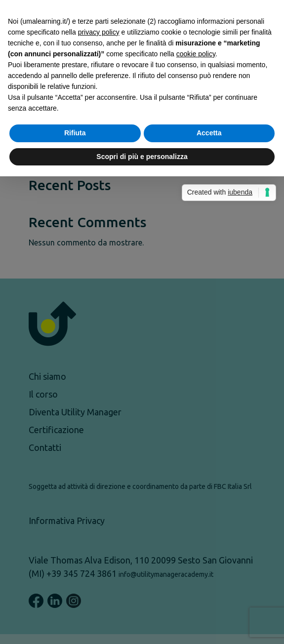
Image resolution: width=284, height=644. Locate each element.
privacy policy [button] (99, 266)
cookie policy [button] (196, 287)
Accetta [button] (209, 366)
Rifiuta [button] (75, 366)
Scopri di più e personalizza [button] (142, 390)
